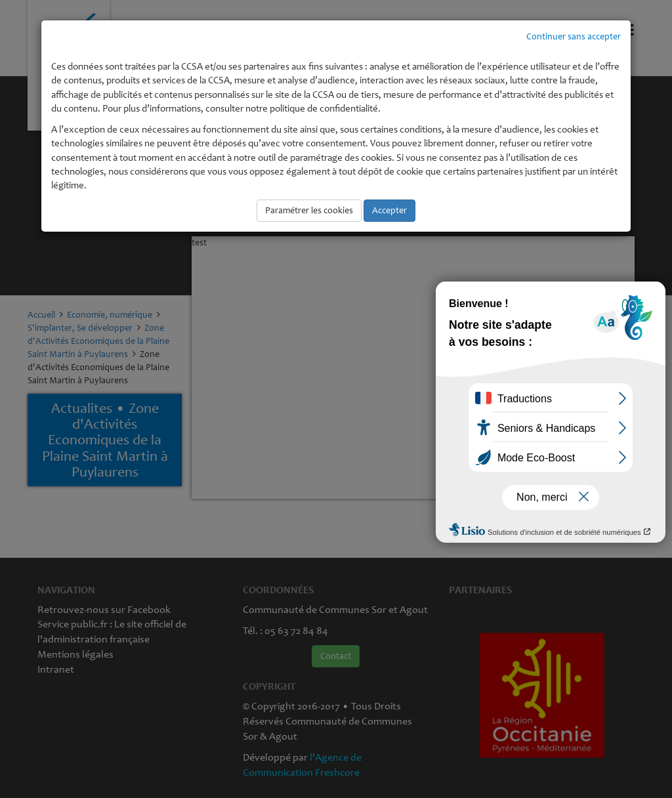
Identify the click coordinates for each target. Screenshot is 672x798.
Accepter (389, 210)
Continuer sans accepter (574, 36)
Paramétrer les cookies (309, 210)
